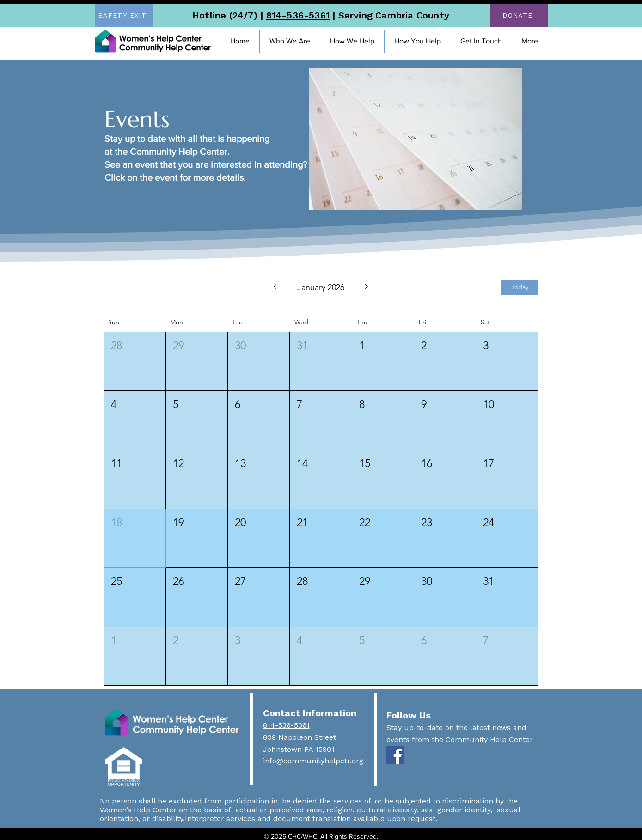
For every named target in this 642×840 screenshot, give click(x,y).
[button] (290, 41)
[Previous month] (275, 287)
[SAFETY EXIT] (124, 15)
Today (520, 287)
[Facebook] (395, 755)
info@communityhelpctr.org (313, 761)
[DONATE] (519, 15)
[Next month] (367, 287)
